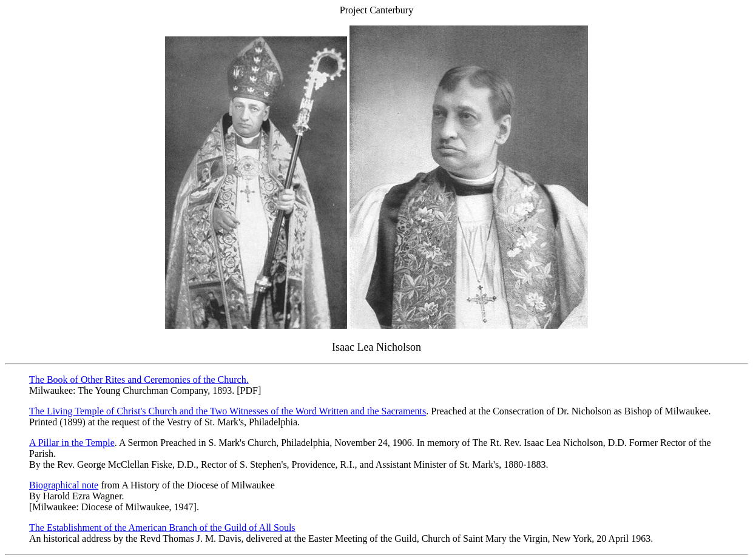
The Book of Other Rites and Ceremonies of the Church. (139, 380)
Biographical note (64, 485)
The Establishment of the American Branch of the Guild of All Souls (162, 528)
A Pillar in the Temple (72, 443)
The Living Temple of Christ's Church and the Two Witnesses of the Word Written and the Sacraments (228, 411)
